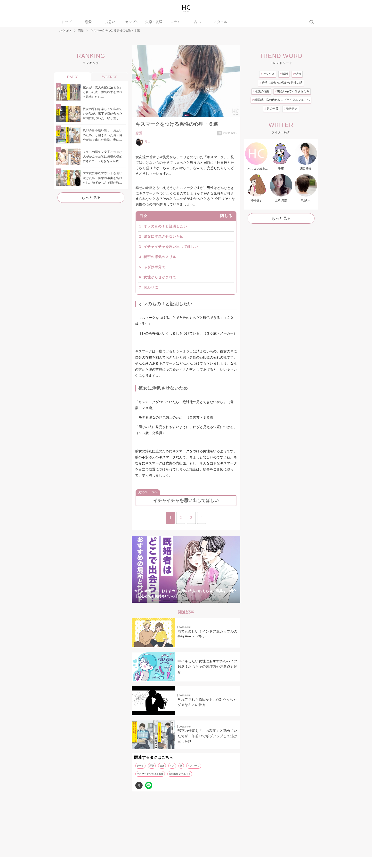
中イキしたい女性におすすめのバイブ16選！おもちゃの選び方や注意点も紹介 (207, 667)
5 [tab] (196, 600)
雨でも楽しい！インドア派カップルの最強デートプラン (207, 634)
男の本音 (271, 109)
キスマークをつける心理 (150, 774)
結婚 (297, 74)
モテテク (291, 109)
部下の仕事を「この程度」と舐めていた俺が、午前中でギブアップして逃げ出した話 (207, 736)
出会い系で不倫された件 (292, 91)
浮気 (152, 766)
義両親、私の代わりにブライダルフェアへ (281, 100)
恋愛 (88, 22)
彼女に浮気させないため (164, 237)
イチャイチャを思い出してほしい (171, 247)
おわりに (151, 287)
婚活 (284, 74)
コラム (176, 22)
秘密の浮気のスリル (160, 257)
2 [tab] (167, 600)
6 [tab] (205, 600)
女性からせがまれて (160, 277)
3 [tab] (176, 600)
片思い (110, 22)
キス (172, 766)
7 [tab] (215, 600)
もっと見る (91, 198)
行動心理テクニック (180, 774)
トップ (66, 22)
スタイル (220, 22)
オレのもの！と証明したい (165, 226)
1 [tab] (157, 600)
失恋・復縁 (154, 22)
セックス (268, 74)
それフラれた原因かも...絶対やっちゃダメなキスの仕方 (207, 702)
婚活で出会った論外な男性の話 (281, 83)
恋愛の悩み (261, 91)
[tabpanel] (186, 569)
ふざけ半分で (154, 267)
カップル (132, 22)
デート (140, 766)
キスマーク (194, 766)
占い (197, 22)
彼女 (162, 766)
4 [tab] (186, 600)
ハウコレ (65, 31)
